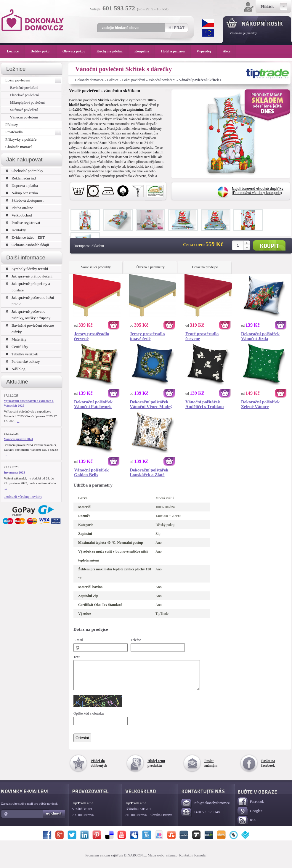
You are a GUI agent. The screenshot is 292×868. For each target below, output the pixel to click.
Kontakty (16, 230)
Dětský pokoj (44, 51)
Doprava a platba (22, 186)
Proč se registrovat (23, 223)
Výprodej (207, 51)
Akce (228, 51)
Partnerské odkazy (23, 361)
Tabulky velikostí (22, 354)
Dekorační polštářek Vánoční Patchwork (93, 404)
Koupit (269, 245)
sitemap (172, 861)
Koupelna (145, 51)
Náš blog (16, 369)
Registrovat (54, 819)
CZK (208, 23)
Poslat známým (211, 768)
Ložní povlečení (134, 80)
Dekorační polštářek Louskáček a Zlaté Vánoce (149, 472)
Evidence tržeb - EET (25, 237)
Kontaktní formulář (193, 861)
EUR (208, 33)
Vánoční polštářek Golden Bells (91, 472)
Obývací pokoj (77, 51)
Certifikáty (17, 347)
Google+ (250, 817)
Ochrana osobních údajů (27, 245)
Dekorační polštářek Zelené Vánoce (260, 404)
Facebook (251, 807)
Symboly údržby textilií (27, 269)
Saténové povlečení (24, 110)
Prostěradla (33, 132)
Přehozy (12, 125)
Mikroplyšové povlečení (27, 102)
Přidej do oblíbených (99, 768)
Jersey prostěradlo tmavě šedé (147, 336)
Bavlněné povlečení (24, 88)
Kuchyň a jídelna (113, 51)
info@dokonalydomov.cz (205, 809)
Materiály (16, 339)
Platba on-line (19, 208)
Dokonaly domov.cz (89, 80)
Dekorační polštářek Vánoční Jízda (260, 336)
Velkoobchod (19, 215)
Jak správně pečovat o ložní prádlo (30, 301)
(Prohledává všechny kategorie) (258, 191)
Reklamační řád (21, 178)
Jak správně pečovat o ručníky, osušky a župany (28, 315)
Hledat (176, 28)
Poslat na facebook (268, 768)
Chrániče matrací (19, 147)
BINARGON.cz (135, 861)
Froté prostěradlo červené (202, 336)
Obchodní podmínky (24, 171)
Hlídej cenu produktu (156, 768)
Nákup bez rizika (22, 193)
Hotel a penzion (176, 51)
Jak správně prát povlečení (29, 276)
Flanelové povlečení (24, 95)
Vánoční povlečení (162, 80)
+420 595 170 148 (200, 818)
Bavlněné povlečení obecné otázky (30, 329)
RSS (247, 826)
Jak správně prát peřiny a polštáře (28, 287)
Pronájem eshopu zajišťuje (104, 861)
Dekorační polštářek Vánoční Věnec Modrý (151, 404)
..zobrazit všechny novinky (23, 497)
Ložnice (113, 80)
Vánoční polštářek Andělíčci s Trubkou (204, 404)
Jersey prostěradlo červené (92, 336)
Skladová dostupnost (25, 200)
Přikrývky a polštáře (21, 139)
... (18, 421)
